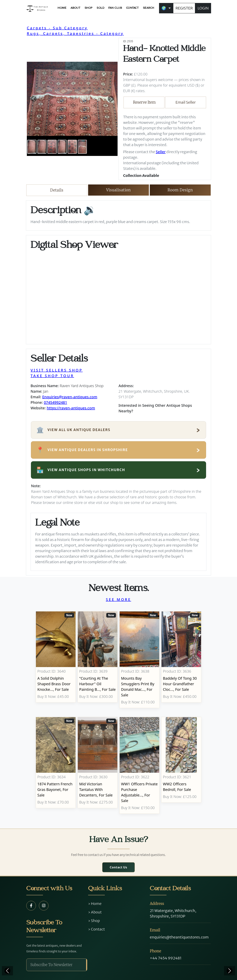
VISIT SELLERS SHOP (57, 370)
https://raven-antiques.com (71, 408)
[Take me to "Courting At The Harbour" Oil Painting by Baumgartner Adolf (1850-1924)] (98, 660)
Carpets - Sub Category (57, 28)
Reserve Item (144, 102)
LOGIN (203, 8)
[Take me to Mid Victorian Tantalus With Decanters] (98, 765)
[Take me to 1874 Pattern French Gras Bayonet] (56, 765)
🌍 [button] (164, 8)
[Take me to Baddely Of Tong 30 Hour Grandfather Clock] (181, 660)
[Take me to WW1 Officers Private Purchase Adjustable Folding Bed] (139, 765)
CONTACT (132, 8)
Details (57, 190)
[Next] (230, 971)
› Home (95, 904)
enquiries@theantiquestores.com (179, 937)
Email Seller (186, 102)
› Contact (97, 929)
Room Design (180, 190)
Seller (161, 152)
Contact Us (119, 867)
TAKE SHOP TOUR (52, 376)
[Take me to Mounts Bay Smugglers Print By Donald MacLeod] (139, 660)
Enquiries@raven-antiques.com (70, 397)
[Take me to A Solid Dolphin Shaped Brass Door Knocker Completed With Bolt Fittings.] (56, 660)
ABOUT (76, 8)
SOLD (100, 8)
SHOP (89, 8)
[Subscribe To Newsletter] (56, 965)
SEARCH (149, 8)
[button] (34, 99)
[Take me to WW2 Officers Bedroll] (181, 765)
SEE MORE (118, 599)
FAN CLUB (115, 8)
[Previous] (7, 971)
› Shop (94, 921)
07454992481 (56, 402)
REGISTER (184, 8)
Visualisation (119, 190)
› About (95, 912)
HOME (62, 8)
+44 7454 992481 (166, 958)
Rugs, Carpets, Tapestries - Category (75, 33)
